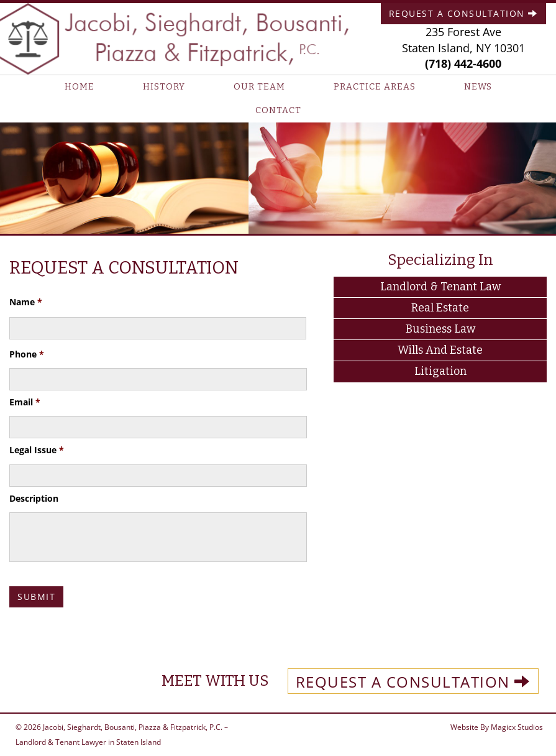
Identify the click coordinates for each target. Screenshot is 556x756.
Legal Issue (37, 450)
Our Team (259, 87)
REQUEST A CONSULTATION (413, 682)
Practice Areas (375, 87)
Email (25, 402)
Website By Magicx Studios (497, 727)
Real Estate (440, 308)
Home (80, 87)
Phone (27, 354)
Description (34, 499)
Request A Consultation (463, 13)
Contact (278, 110)
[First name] (158, 328)
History (164, 87)
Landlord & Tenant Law (440, 287)
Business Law (440, 329)
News (478, 87)
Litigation (440, 371)
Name (26, 302)
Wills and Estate (440, 350)
